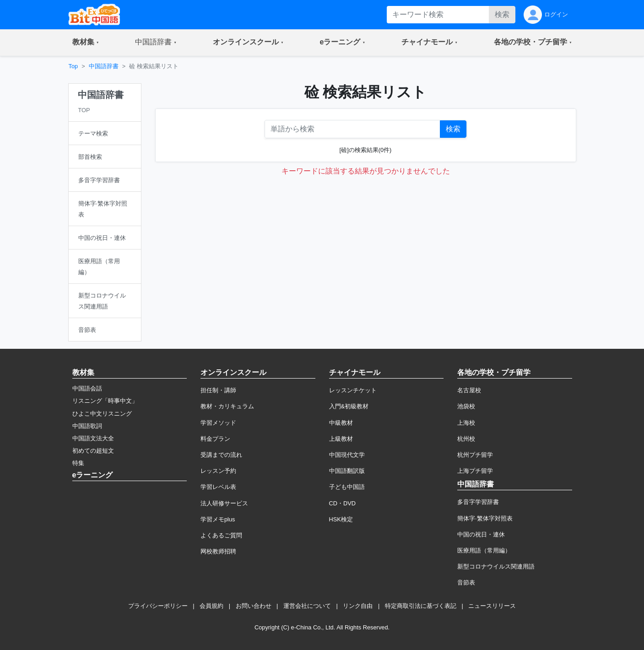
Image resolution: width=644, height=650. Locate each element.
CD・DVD (343, 503)
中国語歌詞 (87, 426)
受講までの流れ (221, 455)
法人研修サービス (224, 503)
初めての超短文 (93, 451)
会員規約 (211, 606)
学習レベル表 (218, 487)
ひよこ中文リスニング (102, 414)
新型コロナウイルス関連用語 (496, 566)
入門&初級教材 (349, 406)
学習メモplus (218, 519)
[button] (86, 43)
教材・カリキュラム (227, 406)
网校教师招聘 (218, 551)
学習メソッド (218, 423)
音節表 (466, 582)
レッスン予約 (218, 471)
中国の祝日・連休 (481, 534)
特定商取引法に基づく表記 (421, 606)
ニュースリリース (492, 606)
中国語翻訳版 (347, 471)
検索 (502, 14)
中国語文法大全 (93, 438)
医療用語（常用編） (484, 550)
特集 (78, 463)
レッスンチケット (353, 390)
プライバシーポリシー (158, 606)
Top (73, 66)
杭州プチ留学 (475, 455)
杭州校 (466, 439)
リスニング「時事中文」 (105, 401)
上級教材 (341, 439)
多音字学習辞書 (478, 502)
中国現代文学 (347, 455)
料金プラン (215, 439)
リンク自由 (358, 606)
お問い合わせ (254, 606)
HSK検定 (341, 519)
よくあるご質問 (221, 535)
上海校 (466, 423)
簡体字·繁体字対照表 (485, 518)
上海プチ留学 (475, 471)
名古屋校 (469, 390)
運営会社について (307, 606)
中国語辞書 (104, 66)
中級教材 (341, 423)
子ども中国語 (347, 487)
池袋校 (466, 406)
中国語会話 (87, 388)
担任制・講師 (218, 390)
